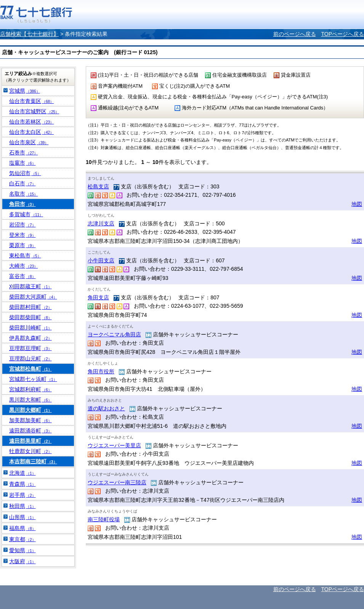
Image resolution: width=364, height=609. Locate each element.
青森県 (22, 484)
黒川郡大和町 (30, 400)
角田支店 (98, 297)
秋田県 (22, 506)
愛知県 (22, 550)
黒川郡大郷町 (30, 410)
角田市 (22, 204)
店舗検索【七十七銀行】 (29, 34)
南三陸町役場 (104, 519)
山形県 (22, 517)
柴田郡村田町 (30, 307)
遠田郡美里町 (30, 441)
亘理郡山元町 (30, 358)
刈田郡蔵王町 (30, 286)
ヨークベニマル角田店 (114, 334)
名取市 (23, 194)
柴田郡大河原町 (33, 297)
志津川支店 (101, 223)
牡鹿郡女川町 (30, 451)
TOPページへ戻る (342, 34)
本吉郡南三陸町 (33, 461)
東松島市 (25, 255)
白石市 (22, 183)
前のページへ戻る (295, 34)
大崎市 (23, 266)
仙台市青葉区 (31, 101)
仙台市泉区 (29, 142)
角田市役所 (101, 371)
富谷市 (22, 276)
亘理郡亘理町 (30, 348)
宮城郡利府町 (30, 389)
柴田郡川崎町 (30, 328)
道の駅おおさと (106, 408)
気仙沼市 (25, 173)
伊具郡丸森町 (30, 338)
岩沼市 (22, 225)
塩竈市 (22, 163)
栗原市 (22, 245)
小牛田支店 (101, 260)
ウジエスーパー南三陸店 (117, 482)
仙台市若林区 (31, 122)
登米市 (22, 235)
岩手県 (22, 495)
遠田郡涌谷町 (30, 431)
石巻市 (23, 153)
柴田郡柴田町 (30, 317)
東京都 (22, 539)
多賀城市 (26, 214)
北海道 (22, 473)
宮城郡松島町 (30, 369)
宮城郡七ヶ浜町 (33, 379)
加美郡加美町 (30, 420)
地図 (357, 204)
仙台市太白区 (31, 132)
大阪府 (22, 561)
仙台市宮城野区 (34, 111)
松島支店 (98, 186)
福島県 (22, 528)
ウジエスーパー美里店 (114, 445)
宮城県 (25, 91)
